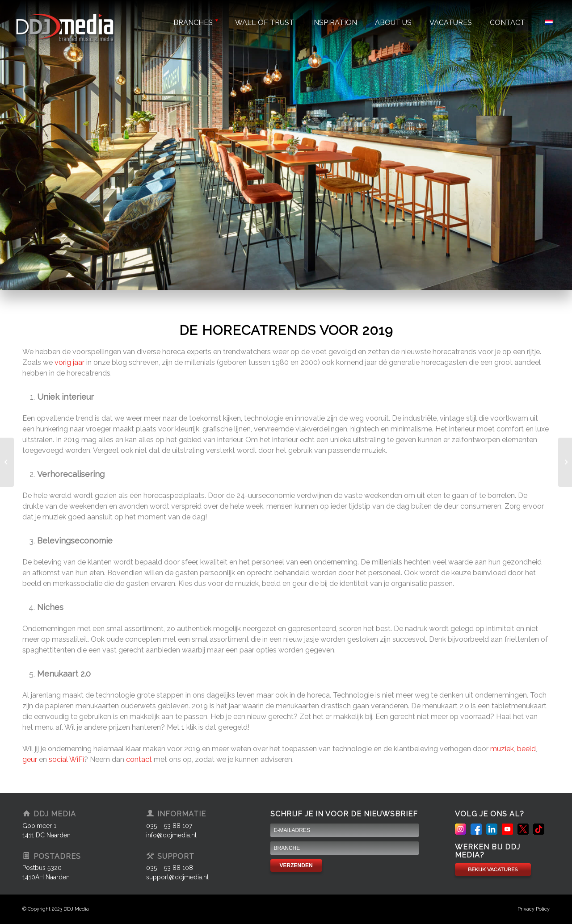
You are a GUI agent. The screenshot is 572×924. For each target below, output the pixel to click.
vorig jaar (69, 362)
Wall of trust (265, 23)
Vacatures (451, 23)
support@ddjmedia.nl (177, 877)
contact (139, 759)
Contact (507, 23)
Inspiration (334, 23)
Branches (195, 23)
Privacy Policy (534, 909)
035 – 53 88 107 (169, 826)
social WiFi (66, 759)
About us (393, 23)
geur (30, 759)
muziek (502, 749)
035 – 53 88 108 (170, 868)
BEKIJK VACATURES (493, 870)
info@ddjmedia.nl (171, 835)
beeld (526, 749)
